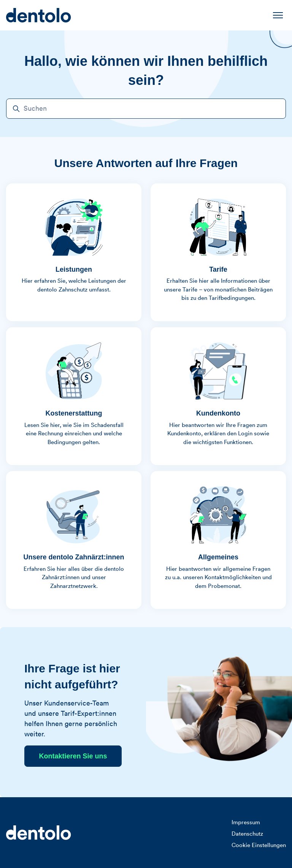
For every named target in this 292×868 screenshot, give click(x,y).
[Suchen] (146, 109)
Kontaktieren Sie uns (73, 756)
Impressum (246, 823)
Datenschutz (247, 834)
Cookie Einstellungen (259, 845)
